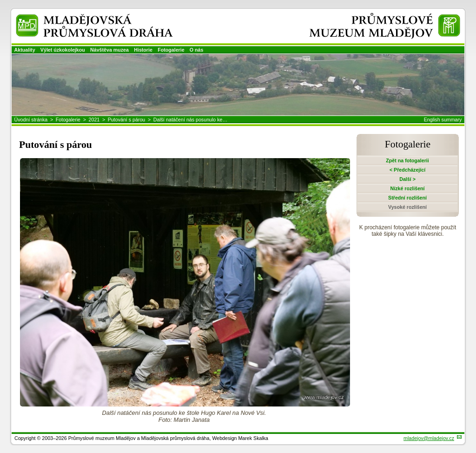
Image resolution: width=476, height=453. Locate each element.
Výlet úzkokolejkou (63, 50)
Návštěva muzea (109, 50)
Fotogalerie (171, 50)
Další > (407, 179)
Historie (143, 50)
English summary (443, 120)
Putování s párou (127, 120)
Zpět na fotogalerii (407, 160)
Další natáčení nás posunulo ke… (190, 120)
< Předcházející (407, 170)
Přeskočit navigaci (1, 1)
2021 (94, 120)
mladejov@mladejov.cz (429, 438)
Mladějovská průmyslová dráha (82, 18)
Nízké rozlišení (408, 188)
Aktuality (25, 50)
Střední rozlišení (407, 198)
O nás (197, 50)
